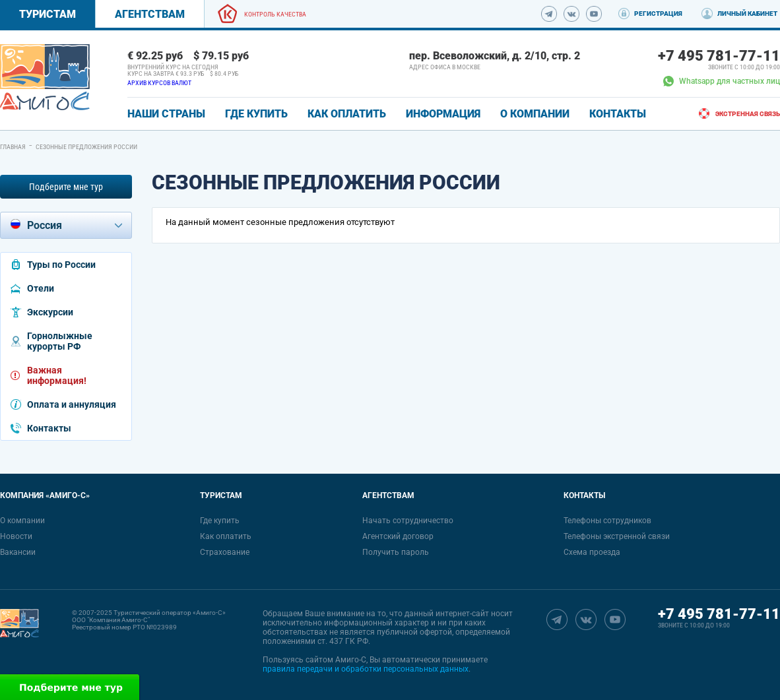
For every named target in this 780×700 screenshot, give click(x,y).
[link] (45, 77)
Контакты (49, 428)
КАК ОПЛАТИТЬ (347, 114)
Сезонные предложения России (86, 147)
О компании (22, 521)
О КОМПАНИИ (535, 114)
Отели (41, 288)
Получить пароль (396, 552)
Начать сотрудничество (408, 521)
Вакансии (18, 552)
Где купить (220, 521)
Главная (13, 147)
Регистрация (658, 14)
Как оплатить (226, 536)
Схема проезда (592, 552)
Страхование (225, 552)
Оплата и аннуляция (72, 404)
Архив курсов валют (159, 83)
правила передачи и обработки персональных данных (366, 669)
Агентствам (150, 14)
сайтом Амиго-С (336, 660)
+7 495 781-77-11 (719, 56)
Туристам (48, 14)
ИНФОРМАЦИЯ (443, 114)
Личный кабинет (747, 14)
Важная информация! (57, 375)
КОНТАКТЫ (618, 114)
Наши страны (166, 114)
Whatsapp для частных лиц (722, 81)
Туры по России (61, 265)
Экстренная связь (748, 114)
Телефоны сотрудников (607, 521)
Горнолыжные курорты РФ (60, 341)
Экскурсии (50, 312)
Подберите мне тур (66, 187)
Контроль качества (275, 14)
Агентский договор (398, 536)
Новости (16, 536)
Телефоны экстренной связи (617, 536)
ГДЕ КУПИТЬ (256, 114)
